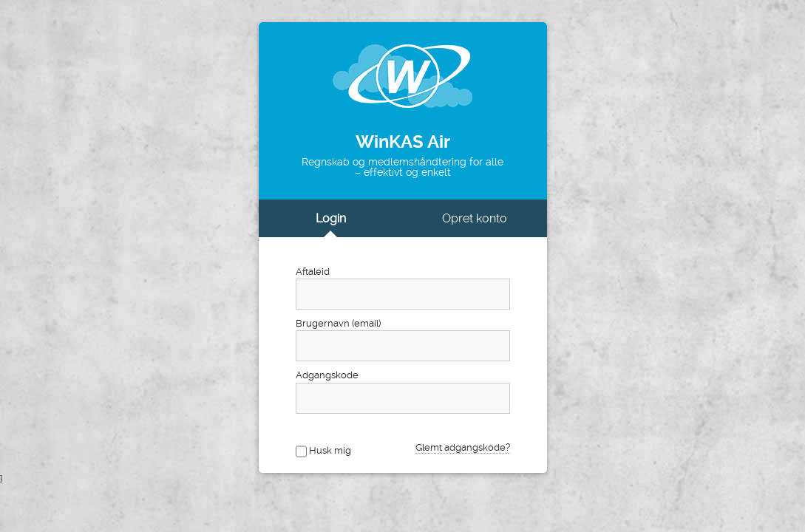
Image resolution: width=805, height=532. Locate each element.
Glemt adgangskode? (463, 447)
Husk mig (330, 450)
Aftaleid (313, 272)
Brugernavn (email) (338, 323)
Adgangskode (327, 375)
